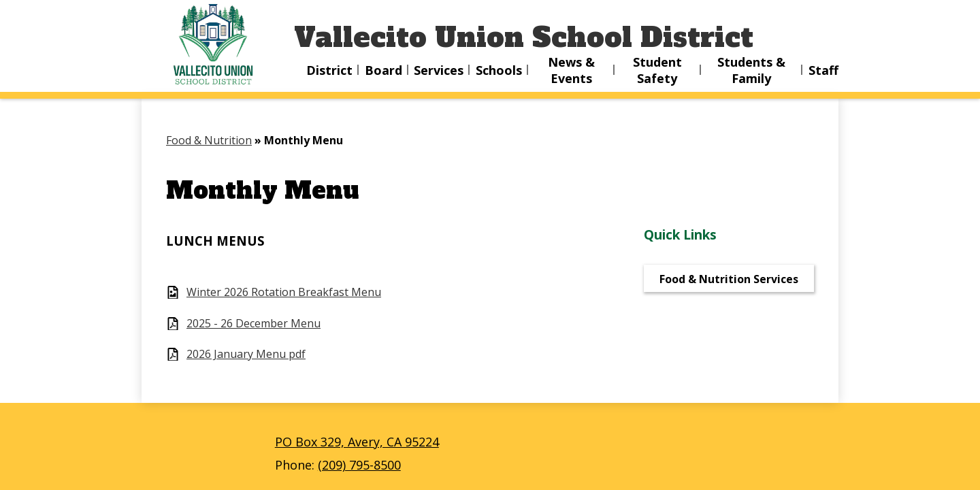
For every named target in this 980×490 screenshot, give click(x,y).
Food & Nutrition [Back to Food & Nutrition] (209, 140)
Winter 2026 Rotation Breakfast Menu (284, 292)
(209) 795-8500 (359, 465)
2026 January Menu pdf (246, 354)
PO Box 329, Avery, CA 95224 (357, 442)
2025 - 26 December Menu (254, 324)
